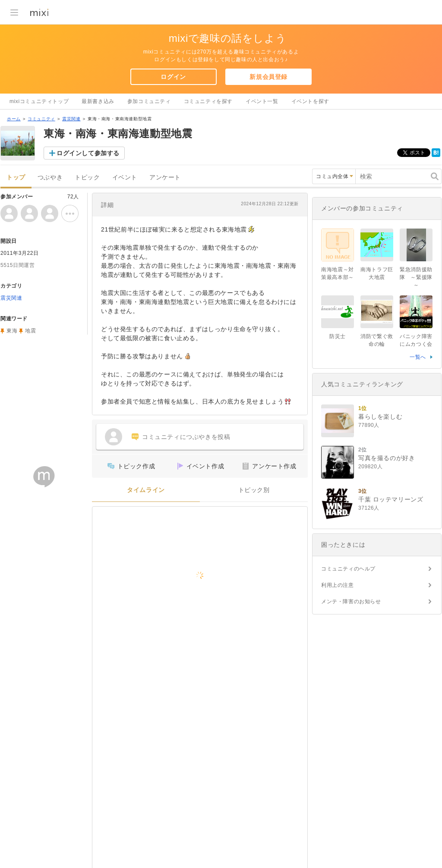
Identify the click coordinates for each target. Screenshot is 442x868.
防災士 (338, 336)
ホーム (14, 119)
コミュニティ (41, 119)
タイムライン (146, 490)
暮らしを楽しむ (380, 417)
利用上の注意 (338, 585)
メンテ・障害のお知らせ (351, 602)
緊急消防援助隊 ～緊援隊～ (416, 277)
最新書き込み (98, 101)
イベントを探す (310, 101)
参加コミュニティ (149, 101)
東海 (12, 331)
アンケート (165, 177)
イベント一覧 (262, 101)
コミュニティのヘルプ (348, 569)
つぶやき (50, 177)
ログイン (173, 77)
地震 (30, 331)
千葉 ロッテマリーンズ (391, 499)
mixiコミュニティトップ (39, 101)
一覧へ (418, 357)
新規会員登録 (268, 77)
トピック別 (254, 490)
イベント (125, 177)
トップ (16, 177)
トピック (87, 177)
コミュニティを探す (208, 101)
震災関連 (71, 119)
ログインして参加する (88, 153)
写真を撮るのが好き (387, 458)
